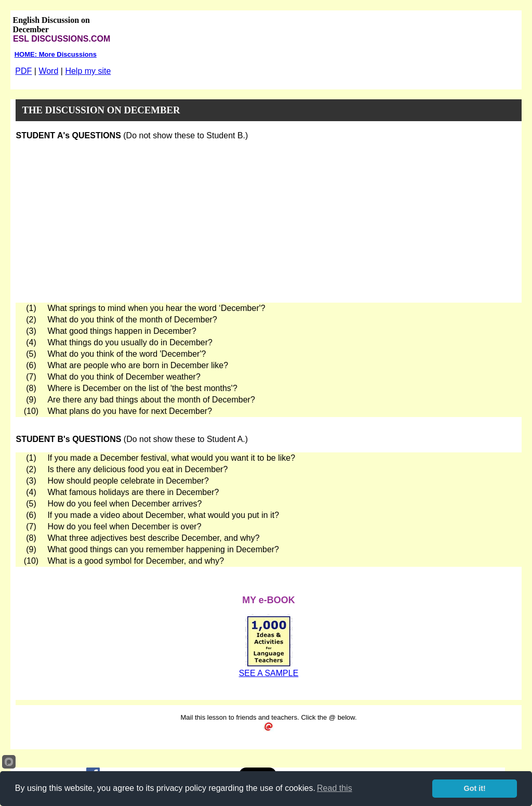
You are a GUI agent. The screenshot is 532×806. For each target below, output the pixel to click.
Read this (335, 788)
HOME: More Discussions (56, 54)
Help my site (88, 71)
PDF (23, 71)
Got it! (475, 788)
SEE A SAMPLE (269, 673)
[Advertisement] (269, 222)
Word (48, 71)
